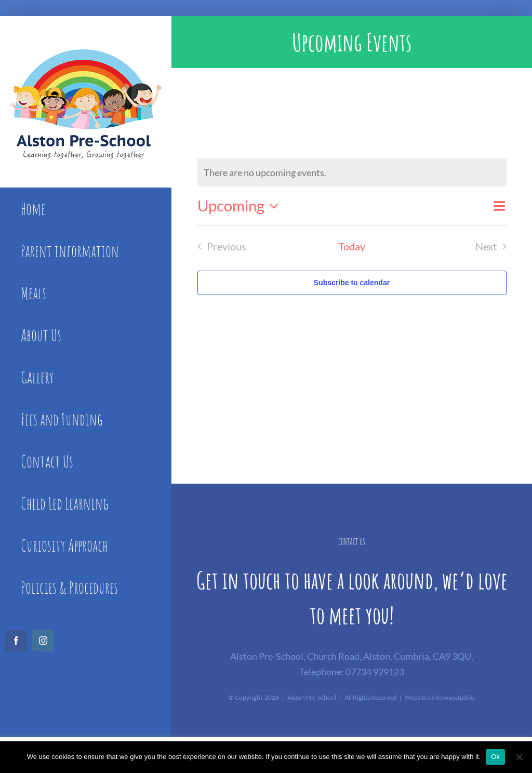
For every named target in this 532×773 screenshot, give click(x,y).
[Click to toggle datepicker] (241, 206)
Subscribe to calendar (352, 283)
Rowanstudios (455, 697)
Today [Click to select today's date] (352, 246)
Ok (495, 757)
